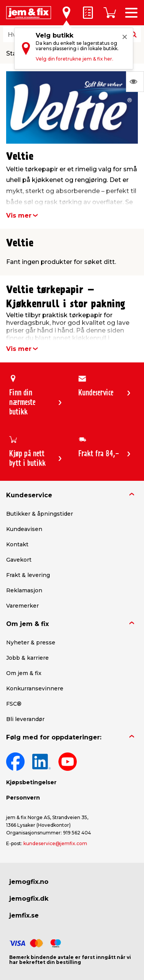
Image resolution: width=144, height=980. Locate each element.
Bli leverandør (25, 719)
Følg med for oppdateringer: (54, 737)
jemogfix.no (29, 882)
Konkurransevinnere (35, 688)
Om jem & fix (27, 624)
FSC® (14, 704)
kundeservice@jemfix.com (55, 843)
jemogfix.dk (29, 899)
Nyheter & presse (31, 642)
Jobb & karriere (27, 658)
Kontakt (17, 544)
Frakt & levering (28, 575)
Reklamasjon (24, 590)
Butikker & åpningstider (40, 514)
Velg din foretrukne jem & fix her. (74, 59)
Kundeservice (29, 495)
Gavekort (19, 560)
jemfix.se (24, 915)
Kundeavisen (24, 529)
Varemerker (22, 606)
